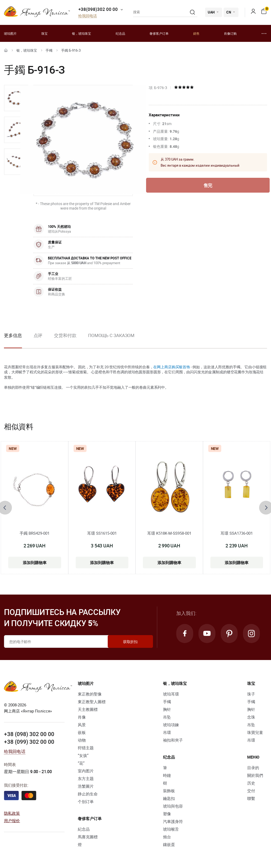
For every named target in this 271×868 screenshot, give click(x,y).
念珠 (251, 717)
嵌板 (82, 732)
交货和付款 (65, 335)
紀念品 (84, 829)
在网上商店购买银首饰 (172, 367)
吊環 (167, 732)
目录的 (253, 768)
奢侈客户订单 (159, 33)
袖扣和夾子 (173, 740)
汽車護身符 (173, 821)
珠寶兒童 (255, 732)
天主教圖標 (88, 709)
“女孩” (83, 755)
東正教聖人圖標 (92, 702)
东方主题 (86, 778)
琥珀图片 (10, 33)
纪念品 (120, 33)
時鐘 (167, 775)
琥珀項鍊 (171, 725)
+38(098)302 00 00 (98, 9)
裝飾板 (169, 791)
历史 (251, 783)
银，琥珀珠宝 (82, 33)
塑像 (167, 814)
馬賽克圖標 (88, 837)
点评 (38, 335)
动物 (82, 740)
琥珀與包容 (173, 806)
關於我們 (255, 775)
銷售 (196, 33)
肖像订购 (230, 33)
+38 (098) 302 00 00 (29, 734)
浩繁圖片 (86, 786)
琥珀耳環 (171, 694)
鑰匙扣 (169, 798)
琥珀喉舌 (171, 829)
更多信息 (13, 335)
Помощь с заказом (111, 335)
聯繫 (251, 798)
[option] (16, 98)
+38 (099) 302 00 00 (29, 742)
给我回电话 (88, 16)
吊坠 (167, 717)
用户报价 (12, 821)
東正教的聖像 (90, 694)
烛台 (167, 837)
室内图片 (86, 771)
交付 (251, 791)
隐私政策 (12, 813)
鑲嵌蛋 (169, 844)
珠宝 (44, 33)
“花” (81, 763)
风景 (82, 725)
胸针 (167, 709)
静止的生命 (88, 794)
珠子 (251, 694)
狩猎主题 (86, 748)
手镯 (49, 50)
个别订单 (86, 801)
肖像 (82, 717)
